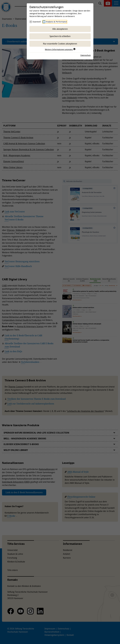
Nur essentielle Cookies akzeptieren (60, 44)
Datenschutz (86, 55)
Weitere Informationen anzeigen (60, 49)
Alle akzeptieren (60, 29)
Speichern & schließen (60, 36)
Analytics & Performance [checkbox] (56, 22)
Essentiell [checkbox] (37, 22)
